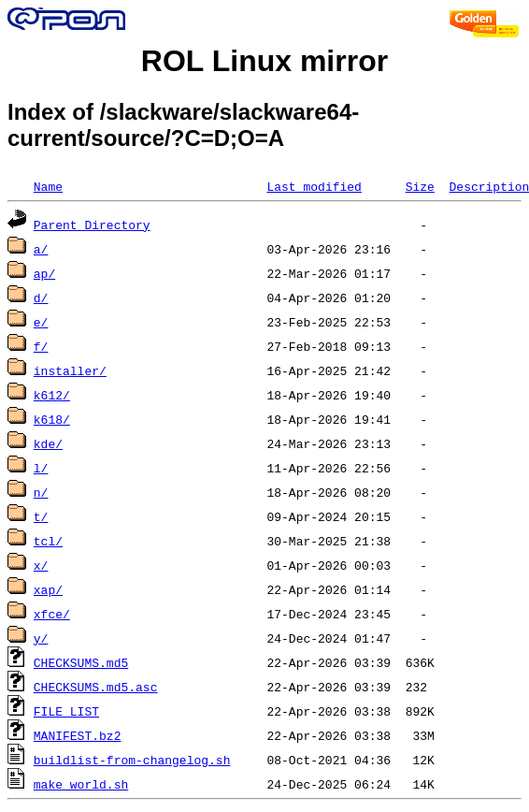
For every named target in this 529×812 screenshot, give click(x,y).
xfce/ (52, 614)
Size (420, 186)
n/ (41, 492)
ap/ (44, 273)
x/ (41, 565)
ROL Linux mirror (264, 61)
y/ (41, 638)
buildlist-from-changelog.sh (132, 760)
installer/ (70, 370)
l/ (41, 468)
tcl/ (48, 541)
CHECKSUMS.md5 (81, 662)
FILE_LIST (66, 711)
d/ (41, 297)
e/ (41, 322)
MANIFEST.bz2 (78, 735)
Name (48, 186)
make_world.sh (81, 784)
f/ (41, 346)
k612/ (52, 395)
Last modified (314, 186)
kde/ (48, 443)
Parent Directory (92, 225)
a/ (41, 249)
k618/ (52, 419)
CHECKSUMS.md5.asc (96, 687)
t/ (41, 516)
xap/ (48, 589)
